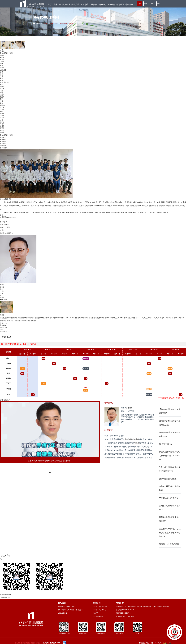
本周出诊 (3, 144)
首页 (46, 23)
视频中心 (3, 146)
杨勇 (1, 72)
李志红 (2, 130)
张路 (9, 394)
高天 (1, 66)
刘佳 (1, 78)
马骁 (1, 49)
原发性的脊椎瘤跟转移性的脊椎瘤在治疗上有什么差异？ (170, 456)
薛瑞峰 (2, 68)
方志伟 (2, 59)
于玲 (1, 120)
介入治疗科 (4, 82)
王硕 (1, 76)
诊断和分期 (4, 327)
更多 (1, 215)
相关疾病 (3, 142)
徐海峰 (2, 95)
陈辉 (1, 91)
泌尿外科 (3, 70)
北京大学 (96, 613)
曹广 (1, 99)
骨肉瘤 (118, 206)
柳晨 (1, 101)
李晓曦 (2, 132)
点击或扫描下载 (5, 598)
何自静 (2, 118)
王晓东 (2, 87)
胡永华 (2, 114)
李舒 (1, 64)
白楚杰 (2, 62)
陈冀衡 (2, 116)
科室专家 (3, 139)
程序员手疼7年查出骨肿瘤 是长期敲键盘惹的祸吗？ (50, 461)
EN (153, 4)
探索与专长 (4, 323)
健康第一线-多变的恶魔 (169, 544)
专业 (146, 4)
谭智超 (9, 389)
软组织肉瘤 (4, 331)
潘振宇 (2, 122)
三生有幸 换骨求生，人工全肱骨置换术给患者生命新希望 (170, 533)
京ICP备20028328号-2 (123, 613)
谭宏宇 (2, 107)
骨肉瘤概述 (4, 325)
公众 (139, 4)
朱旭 (1, 85)
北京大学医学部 (98, 616)
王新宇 (9, 383)
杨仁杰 (2, 89)
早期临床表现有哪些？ (169, 498)
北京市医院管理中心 (99, 610)
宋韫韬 (2, 51)
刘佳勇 (2, 57)
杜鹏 (1, 74)
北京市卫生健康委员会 (100, 607)
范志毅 (2, 110)
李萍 (1, 112)
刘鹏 (1, 103)
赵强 (1, 80)
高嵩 (1, 93)
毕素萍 (2, 124)
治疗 (1, 329)
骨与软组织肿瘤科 (7, 53)
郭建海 (2, 97)
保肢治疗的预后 (166, 444)
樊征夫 (2, 55)
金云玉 (2, 126)
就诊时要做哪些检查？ (169, 479)
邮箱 (159, 4)
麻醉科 (3, 105)
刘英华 (2, 128)
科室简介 (3, 137)
